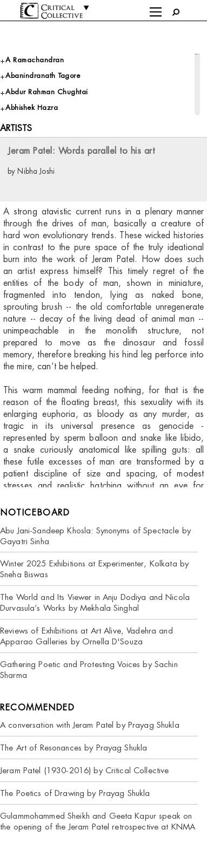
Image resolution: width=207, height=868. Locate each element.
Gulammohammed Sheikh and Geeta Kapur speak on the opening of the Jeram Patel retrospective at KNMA (98, 821)
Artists (16, 128)
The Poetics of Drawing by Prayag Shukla (75, 793)
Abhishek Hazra (32, 107)
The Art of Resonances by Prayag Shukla (74, 748)
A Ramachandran (35, 60)
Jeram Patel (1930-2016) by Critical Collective (84, 770)
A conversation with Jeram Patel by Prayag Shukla (90, 725)
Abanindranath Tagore (43, 76)
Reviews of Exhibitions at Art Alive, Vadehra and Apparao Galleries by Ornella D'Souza (86, 636)
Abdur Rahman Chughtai (47, 92)
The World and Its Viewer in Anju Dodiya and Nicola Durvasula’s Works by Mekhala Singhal (95, 602)
